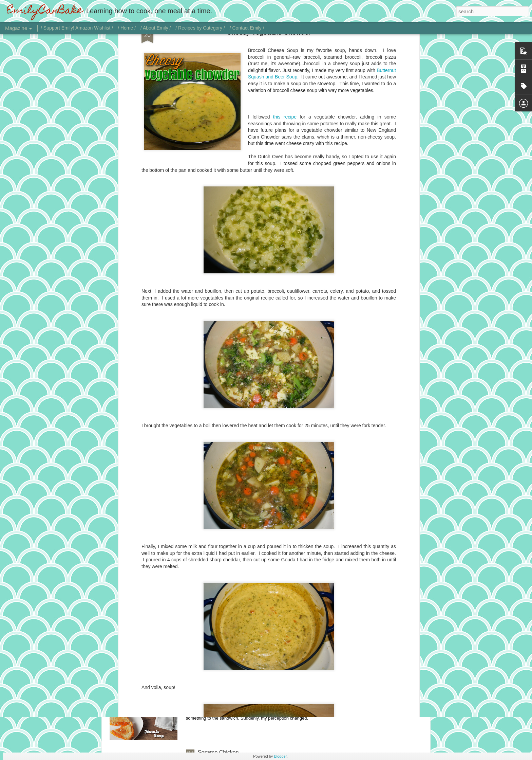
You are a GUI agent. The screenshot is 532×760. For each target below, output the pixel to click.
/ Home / (127, 28)
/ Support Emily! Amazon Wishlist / (77, 28)
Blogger (280, 756)
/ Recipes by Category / (200, 28)
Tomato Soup (214, 675)
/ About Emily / (156, 28)
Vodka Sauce (214, 521)
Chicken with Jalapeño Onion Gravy (241, 598)
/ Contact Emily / (247, 28)
